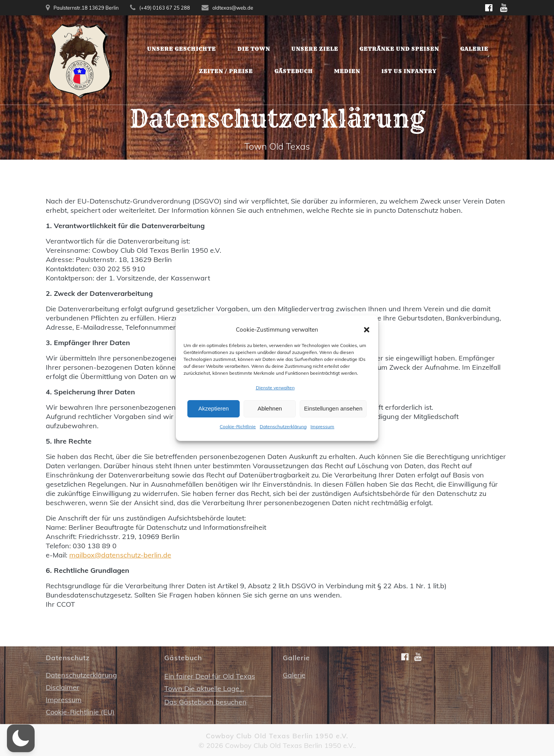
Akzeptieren (213, 413)
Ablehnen (269, 413)
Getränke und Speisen (399, 49)
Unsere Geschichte (181, 49)
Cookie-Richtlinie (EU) (80, 712)
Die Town (254, 49)
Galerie (474, 49)
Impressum (322, 431)
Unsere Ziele (315, 49)
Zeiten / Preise (226, 71)
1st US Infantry (409, 71)
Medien (347, 71)
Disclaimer (63, 687)
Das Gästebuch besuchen (205, 702)
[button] (367, 334)
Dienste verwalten (275, 392)
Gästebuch (294, 71)
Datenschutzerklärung (283, 431)
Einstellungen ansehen (333, 413)
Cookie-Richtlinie (238, 431)
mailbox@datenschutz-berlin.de (120, 555)
